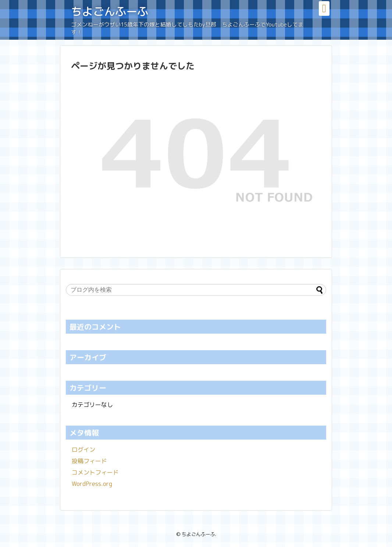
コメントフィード (95, 472)
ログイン (83, 450)
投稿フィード (89, 461)
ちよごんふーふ (110, 11)
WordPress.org (92, 484)
